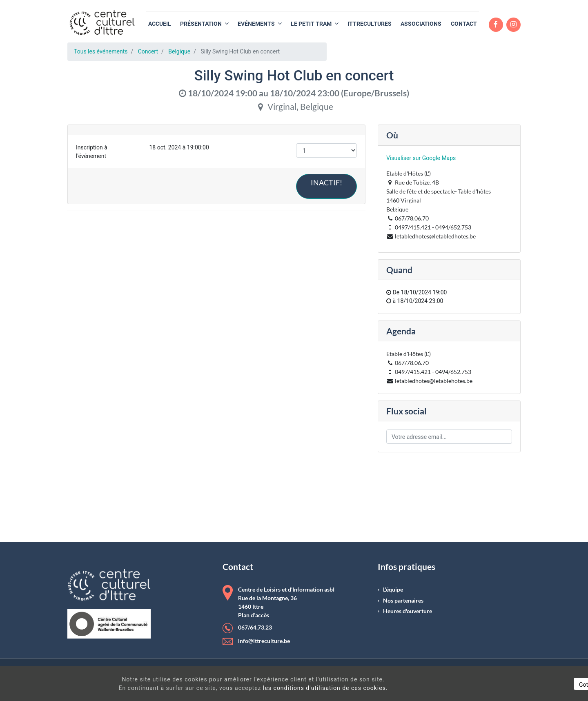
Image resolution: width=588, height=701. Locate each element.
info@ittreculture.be (264, 641)
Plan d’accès (254, 615)
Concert (148, 51)
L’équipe (393, 590)
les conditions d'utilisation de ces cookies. (296, 688)
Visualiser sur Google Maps (421, 158)
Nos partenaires (403, 601)
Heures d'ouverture (408, 611)
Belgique (179, 51)
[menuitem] (160, 24)
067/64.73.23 (255, 628)
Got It (511, 685)
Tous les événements (101, 51)
